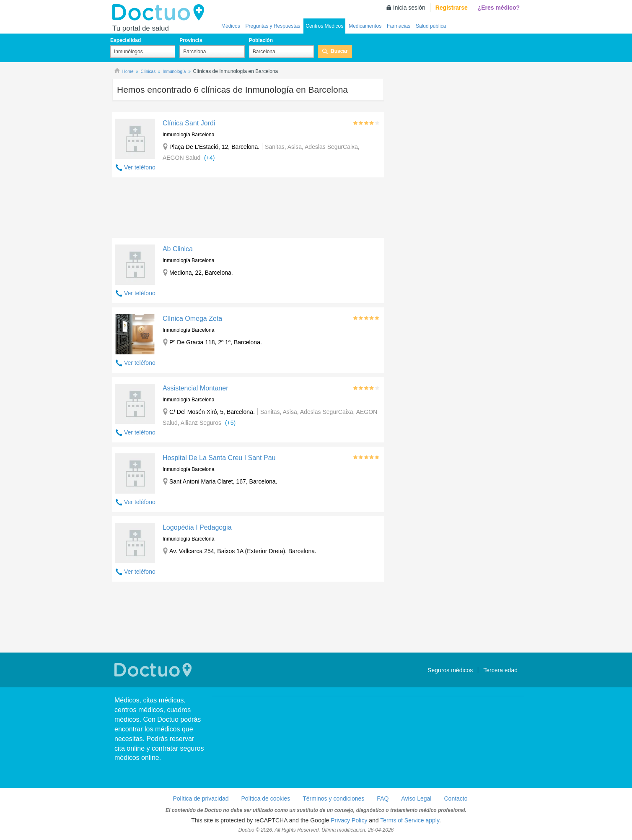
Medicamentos (365, 26)
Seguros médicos (450, 670)
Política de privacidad (201, 798)
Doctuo (161, 13)
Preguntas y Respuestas (273, 26)
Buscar (339, 51)
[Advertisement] (248, 210)
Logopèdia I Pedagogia (197, 527)
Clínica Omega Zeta (192, 319)
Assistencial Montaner (196, 388)
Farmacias (399, 26)
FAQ (383, 798)
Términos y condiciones (333, 798)
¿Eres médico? (499, 8)
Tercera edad (500, 670)
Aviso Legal (416, 798)
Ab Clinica (178, 249)
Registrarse (452, 8)
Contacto (456, 798)
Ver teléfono (140, 167)
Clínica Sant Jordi (189, 123)
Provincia (191, 40)
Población (261, 40)
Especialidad (126, 40)
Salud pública (431, 26)
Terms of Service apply (410, 820)
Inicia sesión (409, 8)
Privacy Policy (349, 820)
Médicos (231, 26)
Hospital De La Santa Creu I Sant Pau (219, 458)
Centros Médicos (324, 26)
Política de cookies (266, 798)
